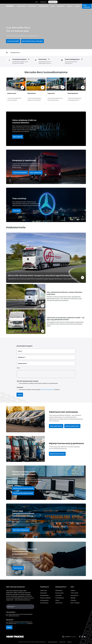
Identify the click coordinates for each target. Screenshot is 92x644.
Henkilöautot (43, 2)
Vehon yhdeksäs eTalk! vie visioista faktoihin (24, 121)
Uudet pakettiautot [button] (56, 426)
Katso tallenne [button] (18, 137)
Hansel (57, 600)
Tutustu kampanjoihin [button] (20, 173)
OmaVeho (73, 600)
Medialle (73, 598)
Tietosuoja (62, 642)
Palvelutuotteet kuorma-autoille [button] (23, 488)
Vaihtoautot (61, 6)
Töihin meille (74, 593)
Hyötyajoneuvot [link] (15, 52)
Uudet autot (44, 590)
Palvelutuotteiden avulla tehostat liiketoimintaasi (24, 473)
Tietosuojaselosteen (22, 623)
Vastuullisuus (74, 595)
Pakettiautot (32, 6)
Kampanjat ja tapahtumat (24, 160)
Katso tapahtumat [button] (36, 173)
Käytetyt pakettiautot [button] (72, 426)
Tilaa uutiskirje (19, 198)
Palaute (69, 642)
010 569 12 (68, 637)
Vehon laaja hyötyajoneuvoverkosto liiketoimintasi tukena (23, 513)
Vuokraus (70, 6)
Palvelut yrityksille (45, 598)
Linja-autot (58, 595)
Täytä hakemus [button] (18, 568)
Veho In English (75, 603)
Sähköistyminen (43, 6)
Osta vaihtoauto (87, 6)
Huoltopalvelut (44, 600)
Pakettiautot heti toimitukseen (64, 412)
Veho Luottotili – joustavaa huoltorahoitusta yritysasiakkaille (25, 551)
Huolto (53, 6)
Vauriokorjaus (44, 603)
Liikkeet (77, 6)
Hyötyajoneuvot (53, 2)
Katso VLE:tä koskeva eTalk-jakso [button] (32, 41)
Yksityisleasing (44, 595)
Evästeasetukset (53, 642)
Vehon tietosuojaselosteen (47, 390)
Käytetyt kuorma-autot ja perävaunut (66, 443)
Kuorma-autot (22, 6)
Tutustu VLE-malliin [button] (13, 41)
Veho (37, 2)
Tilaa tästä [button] (17, 211)
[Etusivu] (8, 52)
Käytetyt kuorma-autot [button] (57, 454)
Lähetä (20, 395)
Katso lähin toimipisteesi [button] (21, 530)
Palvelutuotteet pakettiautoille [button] (23, 493)
